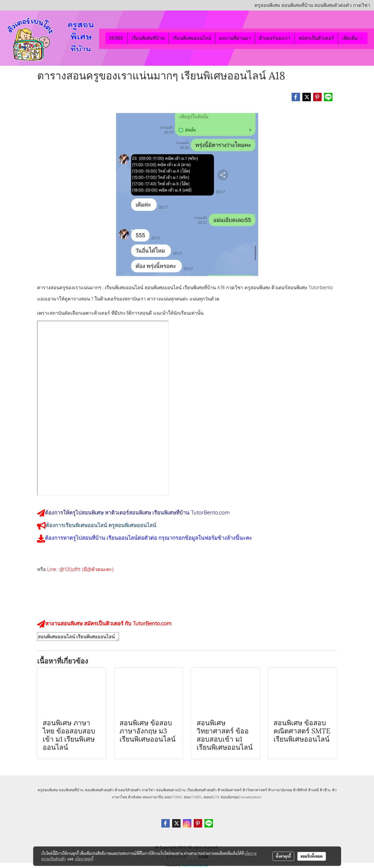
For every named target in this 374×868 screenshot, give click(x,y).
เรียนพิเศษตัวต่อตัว (202, 790)
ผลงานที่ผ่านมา (235, 38)
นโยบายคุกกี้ (84, 859)
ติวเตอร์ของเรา (275, 38)
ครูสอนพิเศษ (48, 790)
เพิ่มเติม (353, 38)
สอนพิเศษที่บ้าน (71, 790)
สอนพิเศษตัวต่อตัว (99, 790)
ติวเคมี (313, 790)
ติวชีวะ (325, 790)
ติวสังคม (135, 797)
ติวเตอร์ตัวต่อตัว (128, 790)
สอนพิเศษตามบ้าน (171, 790)
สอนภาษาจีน (153, 797)
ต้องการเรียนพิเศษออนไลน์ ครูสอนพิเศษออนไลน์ (101, 525)
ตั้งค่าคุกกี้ (283, 856)
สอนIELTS (211, 797)
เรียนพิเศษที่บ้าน (148, 38)
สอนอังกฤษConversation (241, 797)
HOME (116, 38)
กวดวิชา (148, 790)
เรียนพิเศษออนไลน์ (192, 38)
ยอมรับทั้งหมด (312, 856)
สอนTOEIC (174, 797)
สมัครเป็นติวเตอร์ (316, 38)
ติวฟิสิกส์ (300, 790)
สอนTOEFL (193, 797)
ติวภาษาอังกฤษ (280, 790)
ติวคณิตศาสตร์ (230, 790)
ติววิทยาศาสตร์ (255, 790)
